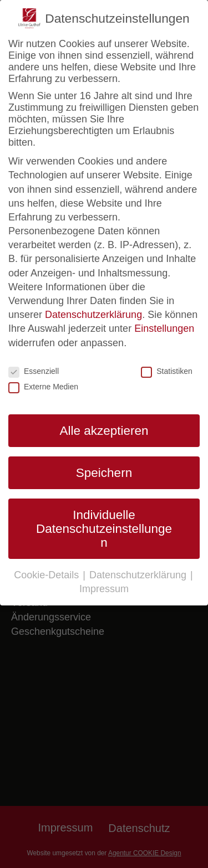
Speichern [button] (104, 473)
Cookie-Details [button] (48, 575)
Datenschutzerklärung (93, 315)
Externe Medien (43, 387)
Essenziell (34, 371)
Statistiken (167, 371)
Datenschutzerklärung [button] (139, 575)
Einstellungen (164, 328)
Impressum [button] (104, 589)
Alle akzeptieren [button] (104, 431)
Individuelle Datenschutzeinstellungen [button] (104, 529)
